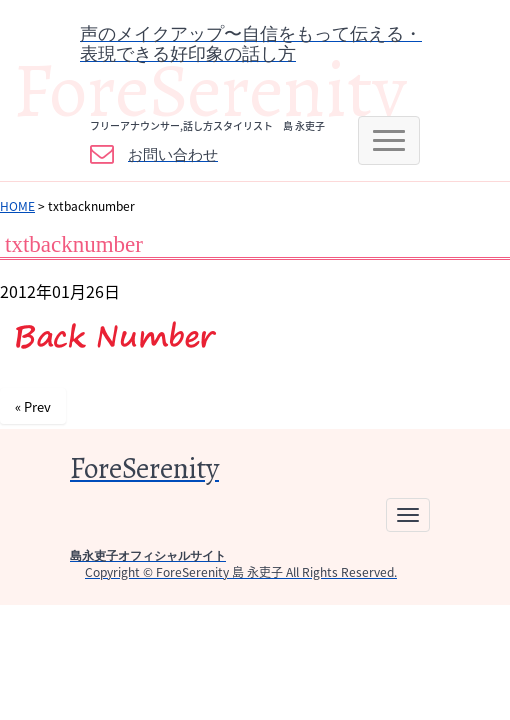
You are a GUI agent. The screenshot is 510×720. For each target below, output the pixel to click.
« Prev (33, 406)
